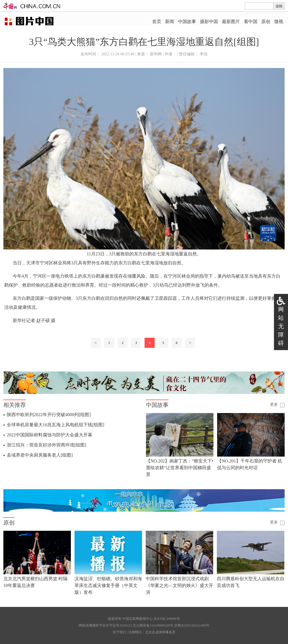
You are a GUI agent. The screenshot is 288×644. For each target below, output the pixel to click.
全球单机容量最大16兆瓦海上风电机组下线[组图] (56, 425)
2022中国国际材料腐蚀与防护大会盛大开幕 (49, 435)
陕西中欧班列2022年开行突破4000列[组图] (49, 415)
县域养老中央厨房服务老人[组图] (40, 455)
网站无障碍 (281, 326)
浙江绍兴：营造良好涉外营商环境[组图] (47, 445)
